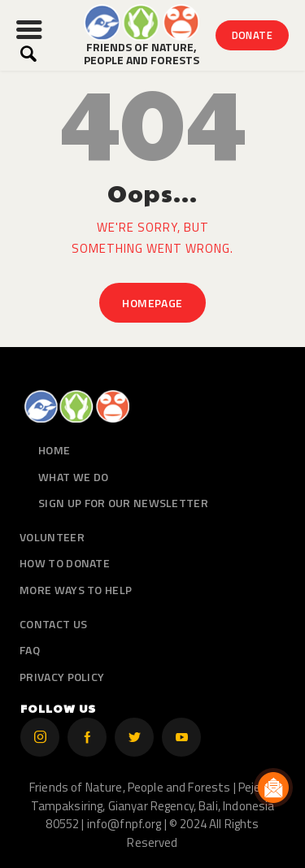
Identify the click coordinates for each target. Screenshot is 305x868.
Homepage (152, 303)
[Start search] (28, 54)
